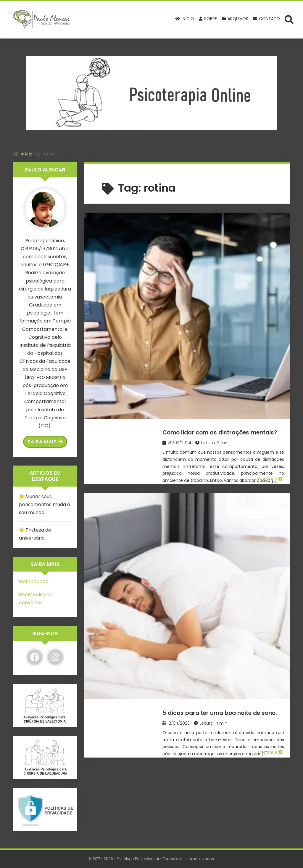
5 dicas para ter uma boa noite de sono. (225, 313)
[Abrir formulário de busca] (289, 19)
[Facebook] (35, 657)
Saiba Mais (45, 442)
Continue (270, 281)
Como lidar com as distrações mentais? (223, 230)
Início (27, 154)
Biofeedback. (34, 581)
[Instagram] (55, 657)
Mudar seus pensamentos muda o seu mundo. (45, 504)
